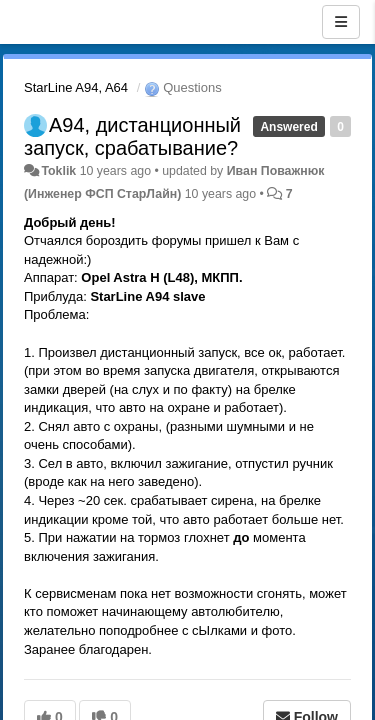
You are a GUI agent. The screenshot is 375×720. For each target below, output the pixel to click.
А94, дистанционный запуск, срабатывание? (132, 136)
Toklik (58, 171)
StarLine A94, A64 (76, 87)
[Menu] (341, 22)
